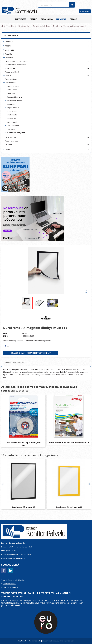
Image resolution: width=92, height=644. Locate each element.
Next (90, 484)
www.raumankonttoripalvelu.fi (13, 558)
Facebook (4, 570)
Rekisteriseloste (9, 584)
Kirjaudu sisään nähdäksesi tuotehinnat (30, 353)
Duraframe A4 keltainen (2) (69, 507)
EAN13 (6, 336)
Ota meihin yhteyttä (11, 587)
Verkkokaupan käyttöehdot (14, 580)
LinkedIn (11, 570)
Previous (2, 484)
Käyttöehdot (23, 641)
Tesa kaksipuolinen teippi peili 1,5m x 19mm (23, 444)
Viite (5, 333)
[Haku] (56, 5)
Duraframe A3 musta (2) (23, 507)
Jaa (7, 346)
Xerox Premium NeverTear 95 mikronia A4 (69, 443)
